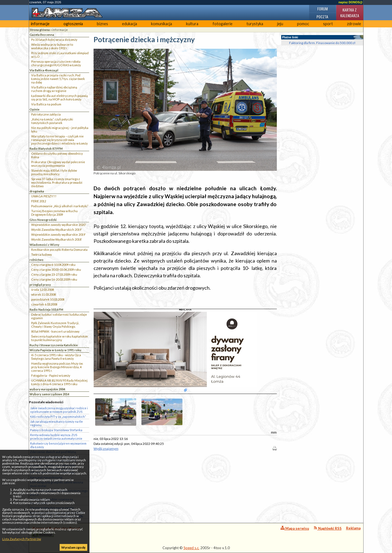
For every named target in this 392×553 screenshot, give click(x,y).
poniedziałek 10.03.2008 (48, 299)
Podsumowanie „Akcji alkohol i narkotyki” (60, 206)
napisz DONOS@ (350, 2)
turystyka (255, 24)
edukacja (130, 24)
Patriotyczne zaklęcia (46, 114)
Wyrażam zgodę (73, 547)
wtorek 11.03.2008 (43, 294)
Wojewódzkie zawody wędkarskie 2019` (59, 234)
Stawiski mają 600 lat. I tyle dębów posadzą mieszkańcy (54, 172)
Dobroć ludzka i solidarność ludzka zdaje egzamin (59, 316)
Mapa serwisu (295, 528)
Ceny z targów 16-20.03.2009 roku (54, 279)
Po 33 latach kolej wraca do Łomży (54, 40)
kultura (192, 24)
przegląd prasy (40, 285)
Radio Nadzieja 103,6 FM (46, 309)
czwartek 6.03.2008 (44, 304)
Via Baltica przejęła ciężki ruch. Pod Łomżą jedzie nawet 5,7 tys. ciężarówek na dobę (58, 79)
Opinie (34, 109)
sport (328, 24)
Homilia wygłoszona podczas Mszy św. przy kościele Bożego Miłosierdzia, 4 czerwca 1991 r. (57, 367)
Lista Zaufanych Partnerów (22, 539)
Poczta (322, 17)
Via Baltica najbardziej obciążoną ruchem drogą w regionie (54, 89)
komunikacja (162, 24)
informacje (40, 24)
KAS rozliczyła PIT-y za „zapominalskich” (58, 417)
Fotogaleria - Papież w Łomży (51, 375)
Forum (323, 9)
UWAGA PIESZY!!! (44, 196)
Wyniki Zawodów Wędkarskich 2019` (57, 230)
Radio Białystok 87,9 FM (46, 149)
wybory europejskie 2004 (47, 389)
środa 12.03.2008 (43, 290)
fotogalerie (223, 24)
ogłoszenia (73, 24)
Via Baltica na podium (46, 104)
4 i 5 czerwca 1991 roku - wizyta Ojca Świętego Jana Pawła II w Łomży (56, 357)
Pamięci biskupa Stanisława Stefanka (56, 430)
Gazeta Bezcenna (42, 35)
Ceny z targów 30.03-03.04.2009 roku (56, 270)
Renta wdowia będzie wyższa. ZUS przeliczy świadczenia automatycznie (56, 437)
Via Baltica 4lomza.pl (44, 70)
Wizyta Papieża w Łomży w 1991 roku (55, 350)
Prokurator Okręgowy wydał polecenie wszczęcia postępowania (58, 164)
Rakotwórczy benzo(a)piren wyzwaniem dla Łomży (58, 445)
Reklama (353, 528)
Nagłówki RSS (328, 528)
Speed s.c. (191, 548)
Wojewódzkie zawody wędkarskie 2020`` (59, 225)
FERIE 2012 (39, 201)
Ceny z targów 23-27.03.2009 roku (54, 274)
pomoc (303, 24)
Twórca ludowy (42, 254)
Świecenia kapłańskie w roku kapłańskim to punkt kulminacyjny (59, 338)
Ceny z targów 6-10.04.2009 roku (53, 265)
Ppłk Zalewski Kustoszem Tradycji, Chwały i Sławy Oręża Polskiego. (55, 325)
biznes (102, 24)
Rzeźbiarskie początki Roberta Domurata (59, 250)
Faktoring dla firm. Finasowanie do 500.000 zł (322, 43)
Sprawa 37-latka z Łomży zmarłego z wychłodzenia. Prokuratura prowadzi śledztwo (57, 182)
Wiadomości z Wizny (44, 245)
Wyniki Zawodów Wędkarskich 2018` (57, 239)
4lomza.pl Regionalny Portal (56, 532)
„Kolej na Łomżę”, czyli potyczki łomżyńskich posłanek (52, 121)
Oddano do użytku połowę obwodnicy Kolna (57, 155)
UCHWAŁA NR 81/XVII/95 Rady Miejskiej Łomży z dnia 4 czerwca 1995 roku (59, 382)
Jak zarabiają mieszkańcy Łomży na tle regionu (56, 423)
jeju (280, 24)
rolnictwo (37, 260)
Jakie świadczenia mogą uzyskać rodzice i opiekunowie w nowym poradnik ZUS (59, 410)
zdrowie (354, 24)
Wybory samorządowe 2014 (49, 394)
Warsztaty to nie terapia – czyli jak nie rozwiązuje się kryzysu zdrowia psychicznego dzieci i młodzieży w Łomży (59, 140)
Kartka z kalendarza (350, 13)
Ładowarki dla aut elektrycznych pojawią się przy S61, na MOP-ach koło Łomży (59, 97)
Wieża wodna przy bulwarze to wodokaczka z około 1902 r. (52, 46)
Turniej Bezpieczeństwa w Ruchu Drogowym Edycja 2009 (54, 213)
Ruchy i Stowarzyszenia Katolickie (54, 345)
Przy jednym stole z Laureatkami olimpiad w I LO (60, 55)
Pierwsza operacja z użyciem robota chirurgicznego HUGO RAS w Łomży (56, 63)
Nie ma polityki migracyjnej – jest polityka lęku (60, 129)
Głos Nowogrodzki (43, 220)
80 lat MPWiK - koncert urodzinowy (55, 331)
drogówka (37, 191)
